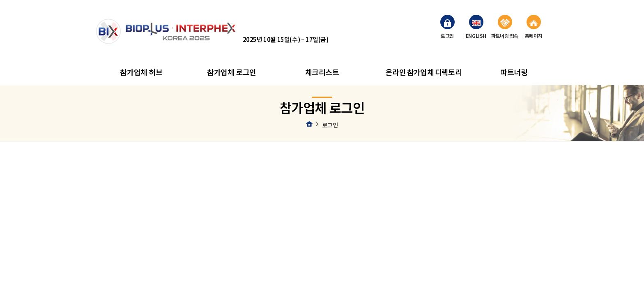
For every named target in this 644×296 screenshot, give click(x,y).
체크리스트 (322, 72)
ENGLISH (476, 27)
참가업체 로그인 (232, 72)
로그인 (447, 27)
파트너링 (514, 72)
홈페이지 (534, 27)
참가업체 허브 (141, 72)
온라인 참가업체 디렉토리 (424, 72)
